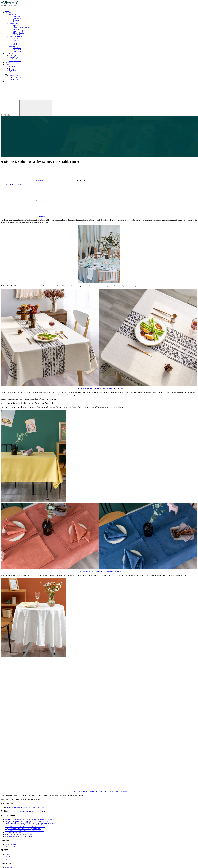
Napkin (16, 22)
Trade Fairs (13, 70)
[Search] (36, 108)
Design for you (14, 57)
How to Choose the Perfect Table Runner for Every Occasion (25, 827)
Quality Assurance (15, 61)
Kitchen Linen (14, 24)
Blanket (16, 44)
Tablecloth (17, 16)
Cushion (16, 40)
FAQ (11, 72)
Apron (15, 26)
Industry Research (15, 76)
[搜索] (16, 99)
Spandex (12, 46)
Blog (7, 74)
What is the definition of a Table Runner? (19, 836)
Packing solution (15, 59)
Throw (15, 42)
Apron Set (16, 29)
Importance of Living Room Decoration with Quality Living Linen (27, 821)
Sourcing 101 (13, 79)
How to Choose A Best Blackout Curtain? (19, 834)
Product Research (15, 77)
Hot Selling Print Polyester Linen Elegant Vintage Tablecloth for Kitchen (99, 388)
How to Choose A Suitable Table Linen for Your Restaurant (27, 811)
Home (7, 11)
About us (12, 66)
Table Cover (17, 52)
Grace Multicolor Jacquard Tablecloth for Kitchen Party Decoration (99, 571)
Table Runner (18, 18)
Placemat (16, 20)
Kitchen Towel (18, 31)
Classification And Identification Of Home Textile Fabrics (26, 807)
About (7, 64)
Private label (13, 55)
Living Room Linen (16, 37)
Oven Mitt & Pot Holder (21, 27)
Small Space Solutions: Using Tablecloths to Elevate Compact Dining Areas (30, 823)
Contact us (8, 81)
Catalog (7, 63)
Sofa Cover (17, 50)
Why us (12, 68)
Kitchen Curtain (18, 33)
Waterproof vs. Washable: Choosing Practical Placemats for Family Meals (29, 819)
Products (8, 13)
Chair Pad (16, 35)
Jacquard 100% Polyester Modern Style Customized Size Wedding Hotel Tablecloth (99, 791)
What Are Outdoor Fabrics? (14, 833)
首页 (14, 184)
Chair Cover (17, 48)
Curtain (16, 39)
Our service (9, 53)
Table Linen (13, 14)
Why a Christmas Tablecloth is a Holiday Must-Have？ (23, 829)
